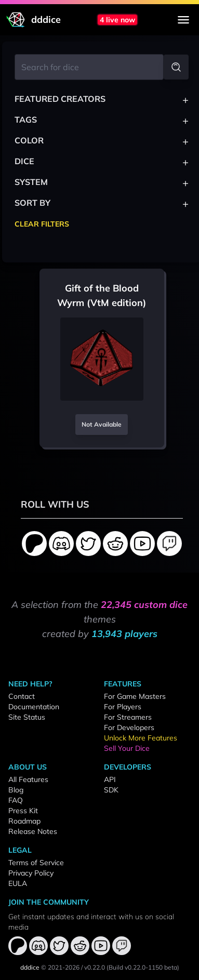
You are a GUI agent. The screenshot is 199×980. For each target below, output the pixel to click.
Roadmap (24, 821)
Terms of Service (36, 863)
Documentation (34, 707)
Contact (22, 696)
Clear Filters (42, 224)
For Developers (129, 727)
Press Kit (23, 811)
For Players (123, 707)
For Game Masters (135, 696)
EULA (18, 883)
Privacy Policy (31, 873)
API (110, 779)
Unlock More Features (141, 738)
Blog (16, 790)
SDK (111, 790)
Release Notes (33, 831)
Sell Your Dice (127, 748)
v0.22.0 (95, 967)
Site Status (27, 717)
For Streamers (128, 717)
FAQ (16, 800)
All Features (28, 779)
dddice (30, 967)
